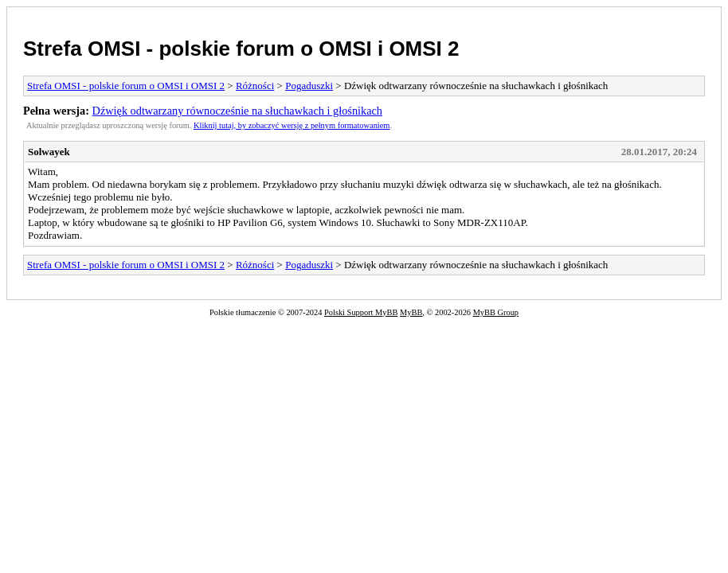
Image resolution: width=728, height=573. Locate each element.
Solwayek (49, 152)
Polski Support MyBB (361, 312)
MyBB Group (496, 312)
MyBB (411, 312)
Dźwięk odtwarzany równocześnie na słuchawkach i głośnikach (237, 111)
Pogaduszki (309, 86)
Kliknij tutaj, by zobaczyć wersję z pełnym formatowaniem (292, 125)
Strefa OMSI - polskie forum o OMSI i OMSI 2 (241, 49)
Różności (255, 86)
